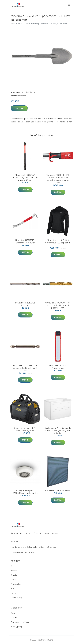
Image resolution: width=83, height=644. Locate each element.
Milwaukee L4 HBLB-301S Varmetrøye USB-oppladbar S (58, 243)
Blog (13, 613)
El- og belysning (17, 584)
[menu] (70, 5)
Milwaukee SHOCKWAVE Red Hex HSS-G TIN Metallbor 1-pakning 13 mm (58, 305)
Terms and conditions (20, 622)
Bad (12, 566)
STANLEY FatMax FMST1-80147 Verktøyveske (25, 429)
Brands (25, 92)
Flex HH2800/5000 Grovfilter (58, 491)
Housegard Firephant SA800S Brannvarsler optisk (25, 492)
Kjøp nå (19, 108)
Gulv (12, 589)
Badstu (14, 571)
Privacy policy (16, 627)
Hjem (13, 24)
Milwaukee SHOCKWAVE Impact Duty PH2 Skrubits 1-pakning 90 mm (25, 178)
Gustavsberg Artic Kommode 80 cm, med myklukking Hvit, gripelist (58, 431)
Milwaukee (33, 92)
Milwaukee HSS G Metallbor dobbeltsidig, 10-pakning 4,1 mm (25, 368)
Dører (13, 580)
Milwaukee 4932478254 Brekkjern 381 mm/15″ (25, 241)
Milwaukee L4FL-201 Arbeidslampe (58, 367)
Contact (14, 618)
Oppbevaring (16, 597)
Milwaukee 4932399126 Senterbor (25, 304)
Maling (13, 593)
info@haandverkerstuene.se (23, 552)
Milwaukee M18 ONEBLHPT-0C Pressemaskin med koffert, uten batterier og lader (58, 179)
